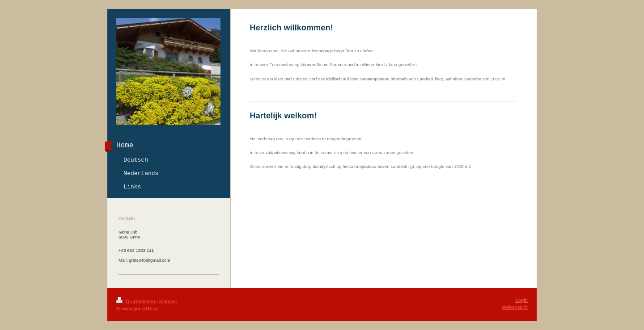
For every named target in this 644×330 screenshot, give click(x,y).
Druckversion (136, 301)
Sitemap (168, 301)
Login (522, 300)
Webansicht (515, 307)
